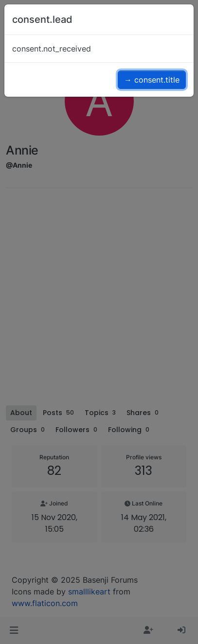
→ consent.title (152, 80)
